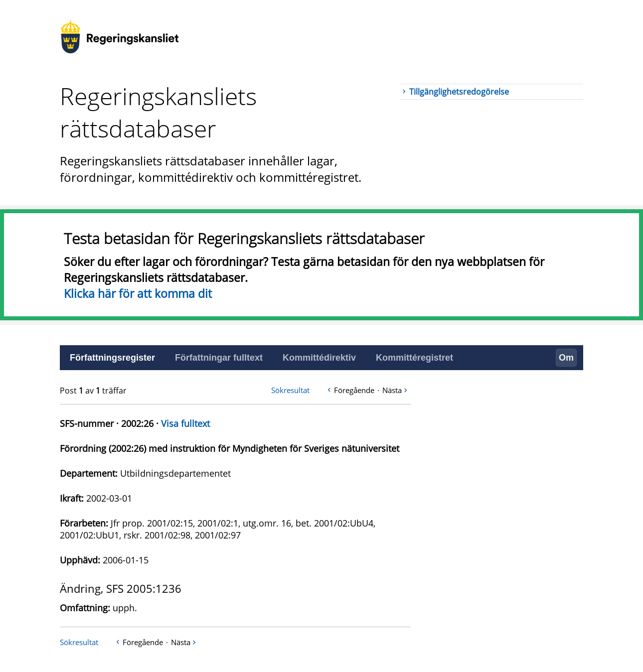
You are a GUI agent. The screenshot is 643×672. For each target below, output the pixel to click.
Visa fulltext (185, 423)
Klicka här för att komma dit (138, 293)
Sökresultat (290, 390)
